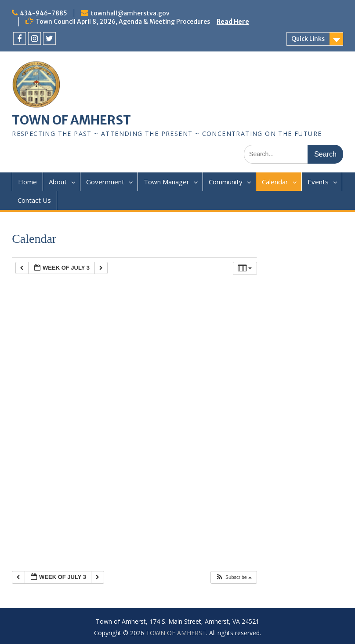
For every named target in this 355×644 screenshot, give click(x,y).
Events (318, 182)
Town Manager (167, 182)
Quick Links (308, 39)
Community (226, 182)
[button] (234, 577)
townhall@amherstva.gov (130, 13)
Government (105, 182)
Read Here (233, 22)
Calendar (275, 182)
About (58, 182)
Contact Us (34, 200)
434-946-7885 (43, 13)
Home (27, 182)
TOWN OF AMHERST (71, 120)
